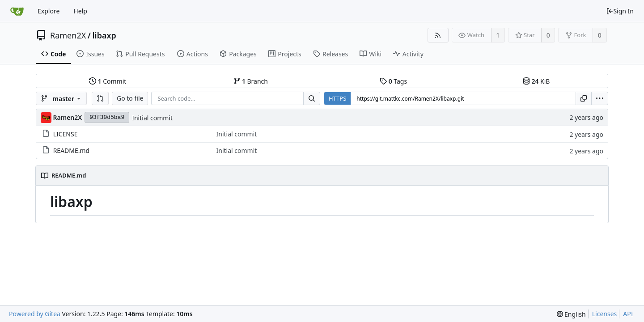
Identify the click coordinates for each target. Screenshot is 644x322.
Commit (108, 81)
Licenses (605, 314)
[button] (100, 98)
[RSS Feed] (438, 35)
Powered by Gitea (35, 314)
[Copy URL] (584, 98)
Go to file (130, 98)
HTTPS (337, 98)
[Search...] (312, 98)
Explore (49, 11)
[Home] (17, 11)
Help (80, 11)
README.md (72, 150)
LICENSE (66, 134)
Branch (251, 81)
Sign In (620, 11)
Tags (393, 81)
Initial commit (152, 118)
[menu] (600, 98)
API (628, 314)
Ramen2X (68, 35)
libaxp (104, 35)
